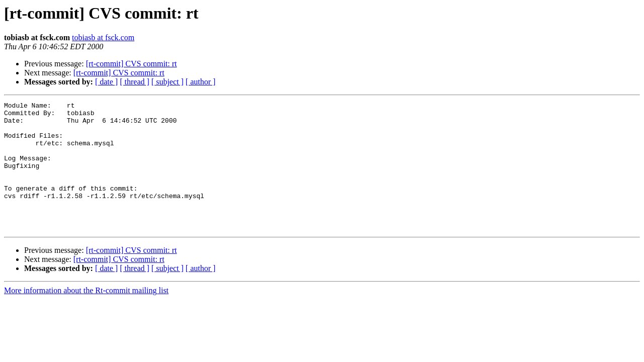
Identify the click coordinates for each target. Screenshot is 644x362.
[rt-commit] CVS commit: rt (132, 64)
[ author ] (201, 82)
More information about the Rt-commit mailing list (86, 316)
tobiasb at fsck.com (103, 37)
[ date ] (106, 82)
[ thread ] (135, 82)
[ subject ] (168, 82)
